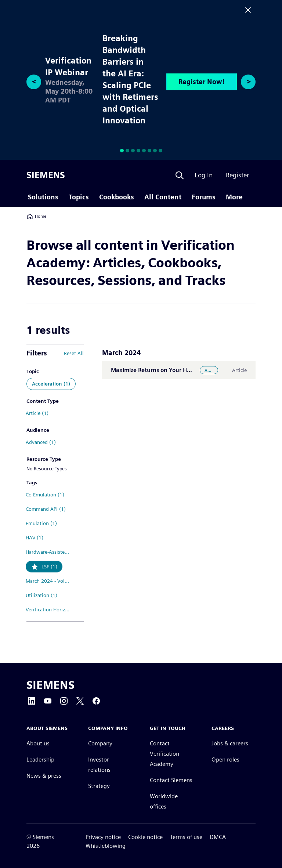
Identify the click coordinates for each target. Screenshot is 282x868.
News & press (44, 776)
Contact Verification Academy (164, 754)
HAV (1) (35, 538)
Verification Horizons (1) (51, 610)
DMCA (218, 837)
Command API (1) (46, 509)
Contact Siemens (171, 780)
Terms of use (186, 837)
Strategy (99, 786)
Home (36, 216)
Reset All (74, 353)
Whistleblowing (106, 846)
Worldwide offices (164, 801)
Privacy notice (103, 837)
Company (100, 743)
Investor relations (99, 765)
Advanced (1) (41, 442)
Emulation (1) (41, 523)
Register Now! (202, 82)
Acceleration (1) (51, 384)
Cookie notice (145, 837)
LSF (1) (49, 567)
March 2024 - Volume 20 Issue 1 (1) (51, 581)
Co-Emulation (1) (45, 495)
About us (38, 743)
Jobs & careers (230, 743)
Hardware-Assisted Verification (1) (51, 552)
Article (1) (37, 413)
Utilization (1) (41, 595)
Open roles (225, 759)
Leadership (40, 759)
